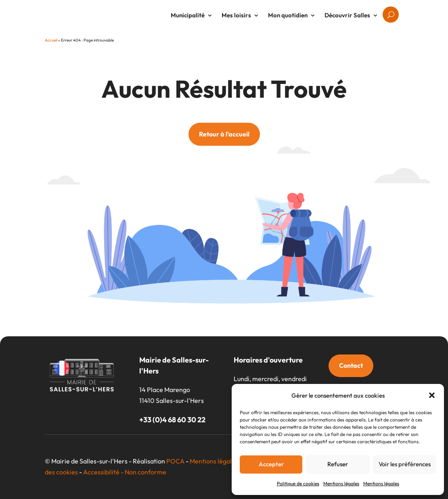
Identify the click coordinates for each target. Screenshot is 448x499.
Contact (351, 365)
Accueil (51, 40)
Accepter (271, 464)
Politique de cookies (298, 483)
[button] (432, 395)
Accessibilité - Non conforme (125, 472)
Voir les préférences (405, 464)
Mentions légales (341, 483)
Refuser (338, 464)
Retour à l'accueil (224, 134)
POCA (175, 461)
